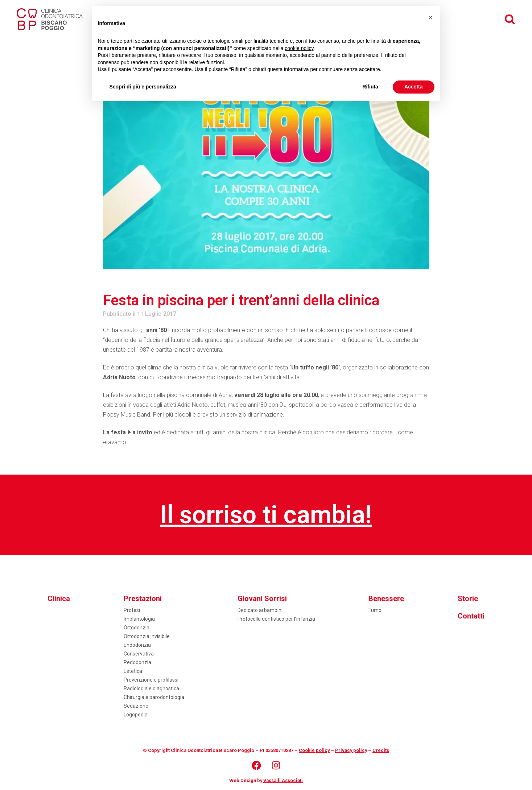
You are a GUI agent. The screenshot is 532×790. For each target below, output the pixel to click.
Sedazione (136, 706)
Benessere (386, 599)
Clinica (59, 599)
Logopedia (136, 715)
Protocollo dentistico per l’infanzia (276, 619)
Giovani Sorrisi (262, 599)
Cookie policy (314, 750)
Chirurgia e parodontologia (154, 697)
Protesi (132, 610)
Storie (468, 599)
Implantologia (139, 619)
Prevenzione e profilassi (151, 680)
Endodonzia (137, 645)
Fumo (375, 610)
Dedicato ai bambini (260, 610)
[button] (431, 17)
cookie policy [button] (299, 48)
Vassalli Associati (283, 780)
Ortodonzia (137, 628)
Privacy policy (351, 750)
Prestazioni (143, 599)
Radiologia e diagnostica (151, 688)
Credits (381, 750)
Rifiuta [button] (370, 87)
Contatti (471, 616)
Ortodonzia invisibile (147, 636)
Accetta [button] (414, 87)
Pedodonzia (137, 662)
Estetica (133, 671)
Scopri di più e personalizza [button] (143, 87)
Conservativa (139, 654)
